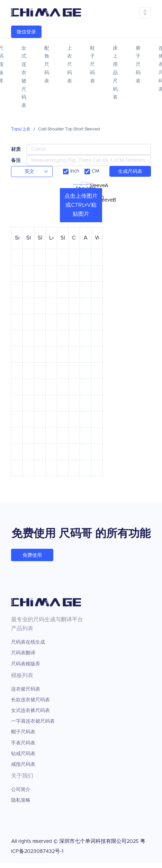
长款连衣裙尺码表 (30, 700)
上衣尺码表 (70, 65)
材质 (16, 149)
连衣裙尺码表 (26, 689)
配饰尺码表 (47, 65)
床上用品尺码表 (115, 73)
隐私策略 (21, 800)
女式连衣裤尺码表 (30, 711)
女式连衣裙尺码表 (24, 77)
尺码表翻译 (23, 653)
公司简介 (21, 790)
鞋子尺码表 (92, 65)
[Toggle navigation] (145, 13)
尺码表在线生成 (28, 642)
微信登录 (26, 32)
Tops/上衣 (21, 129)
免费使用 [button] (32, 555)
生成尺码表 (130, 172)
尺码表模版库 (26, 664)
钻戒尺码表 (23, 754)
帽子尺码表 (23, 732)
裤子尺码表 (138, 65)
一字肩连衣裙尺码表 (33, 721)
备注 (16, 160)
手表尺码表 (23, 743)
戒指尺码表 (23, 764)
